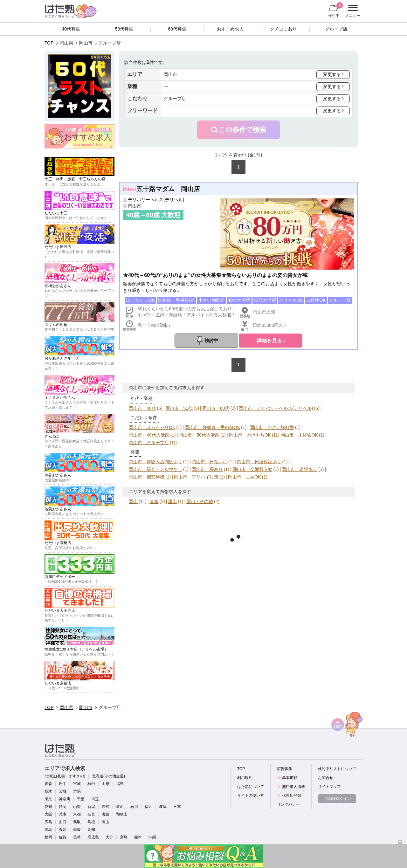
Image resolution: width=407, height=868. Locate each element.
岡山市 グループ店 (149, 443)
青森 (48, 784)
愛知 (48, 807)
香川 (63, 830)
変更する (332, 74)
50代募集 (124, 29)
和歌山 (122, 814)
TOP (49, 43)
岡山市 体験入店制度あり (155, 462)
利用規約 (245, 778)
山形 (106, 784)
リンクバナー (288, 804)
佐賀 (63, 837)
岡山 (133, 501)
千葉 (81, 799)
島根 (91, 822)
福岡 (48, 837)
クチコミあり (283, 29)
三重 (177, 807)
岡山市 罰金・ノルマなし (155, 469)
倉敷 (154, 501)
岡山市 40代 (142, 408)
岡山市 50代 (179, 408)
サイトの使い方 (251, 796)
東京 (48, 799)
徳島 (48, 830)
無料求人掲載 (293, 787)
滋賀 (106, 814)
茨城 (63, 791)
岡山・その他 (200, 501)
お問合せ (326, 778)
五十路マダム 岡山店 (168, 189)
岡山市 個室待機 (147, 477)
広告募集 (285, 769)
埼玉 (95, 799)
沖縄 (152, 837)
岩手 (63, 784)
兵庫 (63, 814)
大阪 (48, 814)
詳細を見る (269, 341)
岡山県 (66, 43)
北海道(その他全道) (108, 776)
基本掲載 (290, 778)
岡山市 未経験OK (299, 435)
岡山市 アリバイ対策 (196, 477)
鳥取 (77, 822)
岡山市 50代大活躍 (199, 435)
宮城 (77, 784)
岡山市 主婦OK (245, 477)
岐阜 (163, 807)
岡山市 (86, 43)
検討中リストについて (337, 769)
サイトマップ (329, 787)
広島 (48, 822)
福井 (148, 807)
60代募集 (177, 29)
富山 (120, 807)
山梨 (77, 807)
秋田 (91, 784)
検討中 (335, 10)
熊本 (138, 837)
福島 (120, 784)
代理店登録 (292, 796)
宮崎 (124, 837)
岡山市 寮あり (207, 469)
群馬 (77, 791)
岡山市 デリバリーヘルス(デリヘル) (276, 408)
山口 (63, 822)
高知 (91, 830)
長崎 (77, 837)
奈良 (91, 814)
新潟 (91, 807)
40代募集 (71, 29)
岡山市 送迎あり (300, 469)
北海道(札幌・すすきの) (65, 776)
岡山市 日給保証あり (259, 462)
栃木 (48, 791)
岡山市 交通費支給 (252, 469)
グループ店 (336, 29)
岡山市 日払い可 (210, 462)
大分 (109, 837)
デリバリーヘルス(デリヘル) (156, 200)
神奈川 (65, 799)
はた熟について (251, 787)
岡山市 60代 (216, 408)
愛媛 (77, 830)
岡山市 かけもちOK (250, 435)
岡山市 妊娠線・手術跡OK (212, 427)
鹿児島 (93, 837)
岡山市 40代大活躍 (149, 435)
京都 (77, 814)
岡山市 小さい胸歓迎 (272, 427)
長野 (106, 807)
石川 (134, 807)
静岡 (63, 807)
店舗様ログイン (338, 799)
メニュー (352, 11)
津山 (172, 501)
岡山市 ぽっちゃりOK (152, 427)
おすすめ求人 (230, 29)
